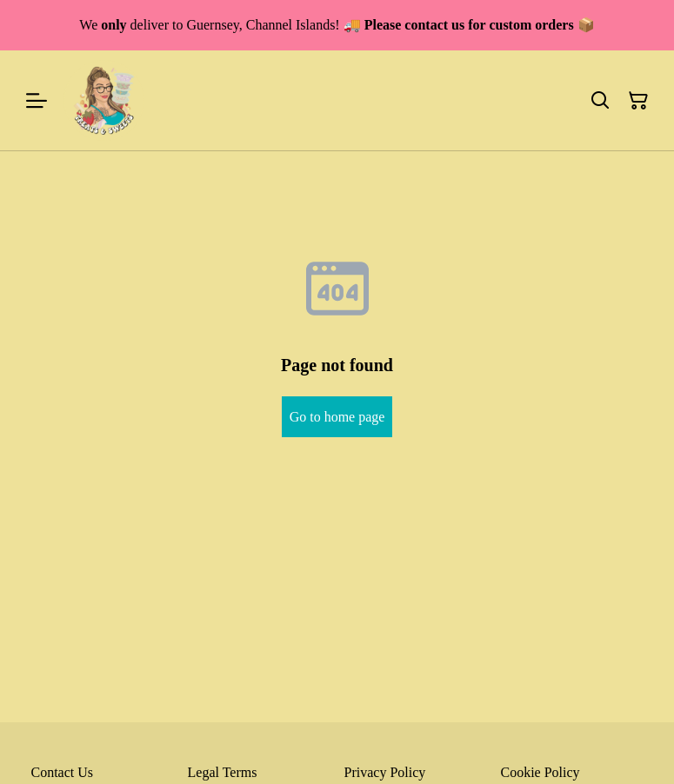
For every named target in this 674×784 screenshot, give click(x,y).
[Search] (600, 101)
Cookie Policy (541, 772)
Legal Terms (223, 772)
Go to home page (337, 417)
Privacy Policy (385, 772)
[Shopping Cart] (638, 101)
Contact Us (63, 772)
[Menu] (37, 100)
